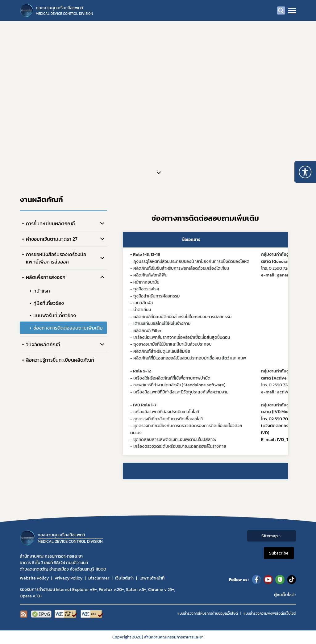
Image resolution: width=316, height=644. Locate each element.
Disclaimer (99, 578)
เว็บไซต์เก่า (124, 578)
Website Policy (34, 578)
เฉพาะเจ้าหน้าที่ (152, 578)
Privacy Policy (69, 578)
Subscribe (279, 553)
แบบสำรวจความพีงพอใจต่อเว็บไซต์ (270, 613)
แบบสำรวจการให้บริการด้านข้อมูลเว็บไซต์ (208, 613)
